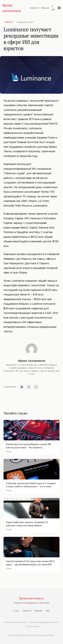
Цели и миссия (32, 626)
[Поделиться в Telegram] (22, 387)
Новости (34, 8)
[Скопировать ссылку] (36, 387)
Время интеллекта (32, 598)
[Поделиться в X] (29, 387)
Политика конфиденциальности (44, 622)
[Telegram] (59, 8)
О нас (53, 8)
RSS (48, 611)
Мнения (45, 8)
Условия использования (15, 622)
